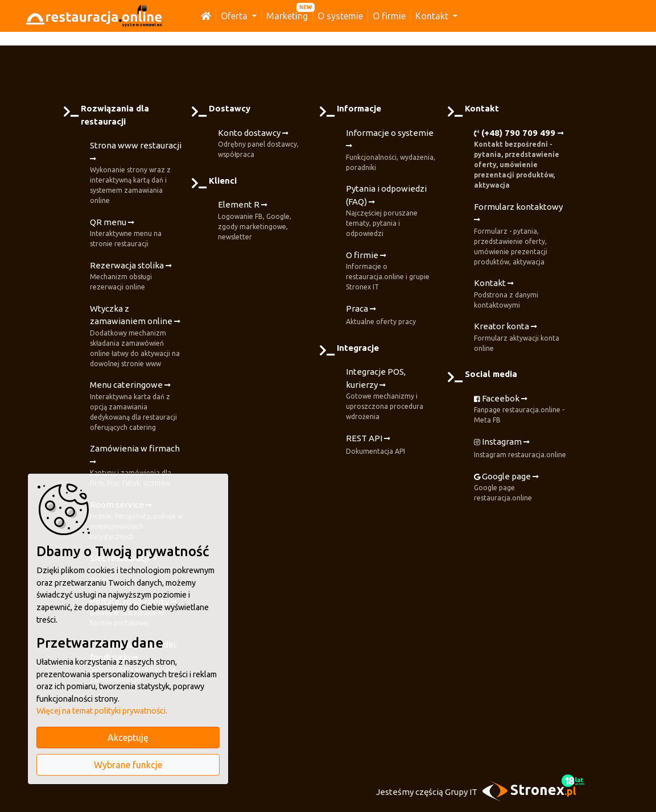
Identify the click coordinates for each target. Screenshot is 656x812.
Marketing (287, 16)
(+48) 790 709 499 (520, 159)
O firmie (389, 16)
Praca (381, 316)
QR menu (136, 233)
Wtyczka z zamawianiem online (136, 336)
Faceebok (520, 410)
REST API (376, 445)
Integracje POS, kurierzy (392, 394)
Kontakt (433, 16)
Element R (264, 221)
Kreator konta (520, 337)
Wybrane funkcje (128, 765)
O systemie (340, 16)
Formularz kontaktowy (520, 235)
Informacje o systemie (392, 150)
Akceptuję (128, 738)
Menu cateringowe (136, 406)
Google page (520, 488)
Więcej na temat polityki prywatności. (102, 711)
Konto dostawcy (264, 144)
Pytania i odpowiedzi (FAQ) (392, 211)
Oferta (235, 16)
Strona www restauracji (136, 173)
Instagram (520, 449)
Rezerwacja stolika (136, 277)
